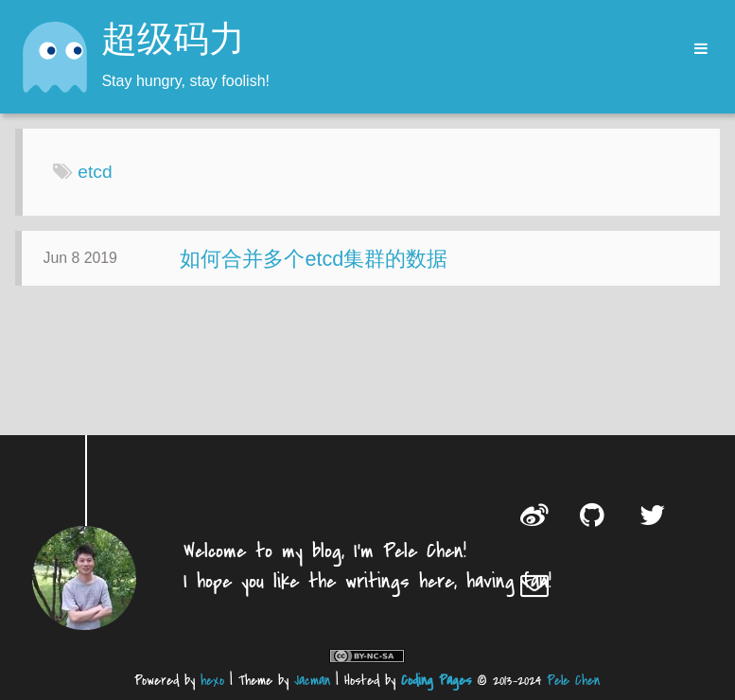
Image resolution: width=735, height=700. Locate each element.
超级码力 (173, 42)
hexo (212, 681)
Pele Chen (573, 681)
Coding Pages (436, 681)
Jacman (312, 681)
